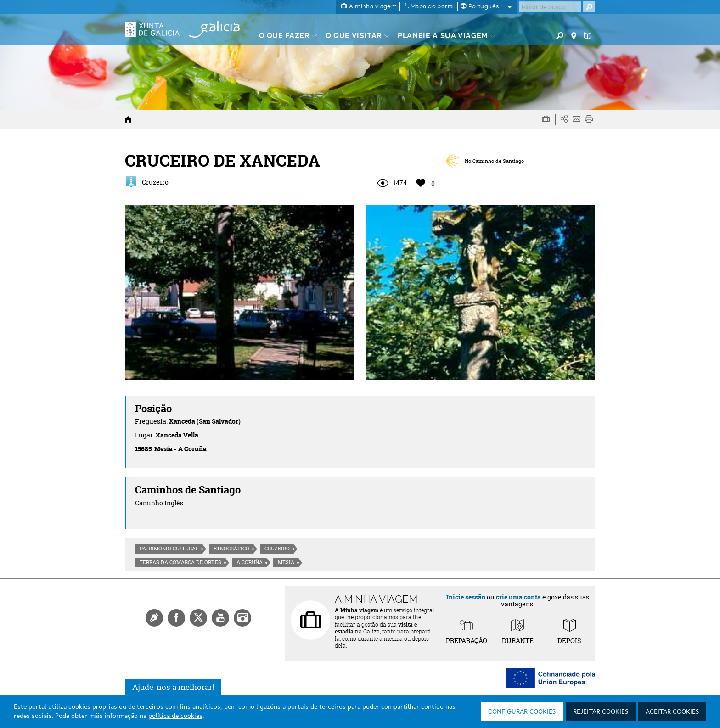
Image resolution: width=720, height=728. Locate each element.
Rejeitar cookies (601, 712)
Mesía (286, 562)
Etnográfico (231, 549)
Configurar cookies (522, 712)
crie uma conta (518, 597)
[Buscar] (550, 7)
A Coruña (250, 562)
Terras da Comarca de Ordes (180, 562)
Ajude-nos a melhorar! (173, 687)
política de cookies (175, 716)
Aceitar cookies (672, 712)
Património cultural (169, 549)
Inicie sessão (466, 597)
